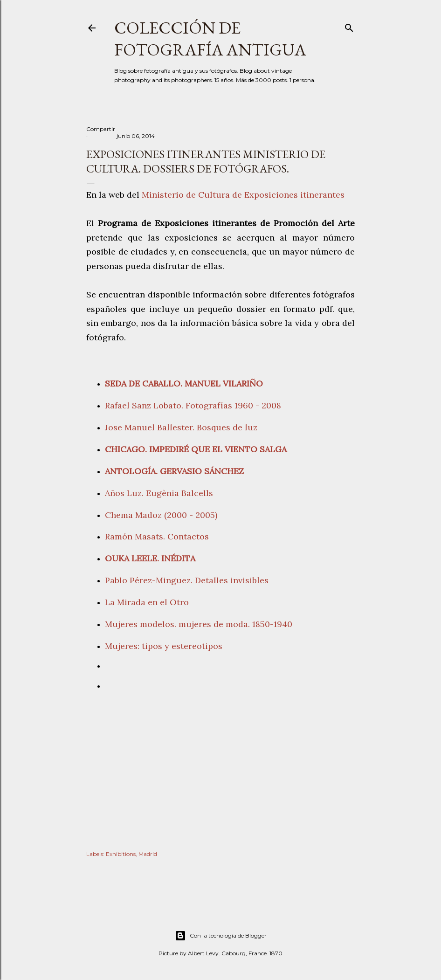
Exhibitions (121, 854)
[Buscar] (349, 26)
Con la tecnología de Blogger (221, 936)
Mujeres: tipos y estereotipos (166, 646)
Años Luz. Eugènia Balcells (159, 493)
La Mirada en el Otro (147, 602)
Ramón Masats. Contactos (157, 536)
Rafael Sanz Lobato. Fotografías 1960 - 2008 (193, 405)
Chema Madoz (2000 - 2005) (162, 515)
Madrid (148, 854)
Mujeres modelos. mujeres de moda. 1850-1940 (199, 624)
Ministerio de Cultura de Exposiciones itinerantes (243, 195)
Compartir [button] (101, 129)
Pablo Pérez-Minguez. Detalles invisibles (187, 580)
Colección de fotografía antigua (210, 39)
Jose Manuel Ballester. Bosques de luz (181, 427)
